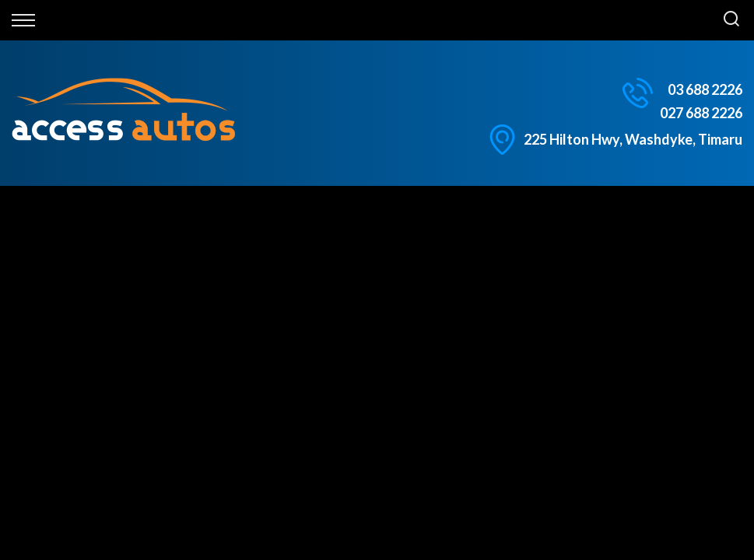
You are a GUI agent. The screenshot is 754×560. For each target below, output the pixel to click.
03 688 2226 (705, 89)
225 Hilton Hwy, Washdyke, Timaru (633, 139)
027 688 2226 (701, 113)
